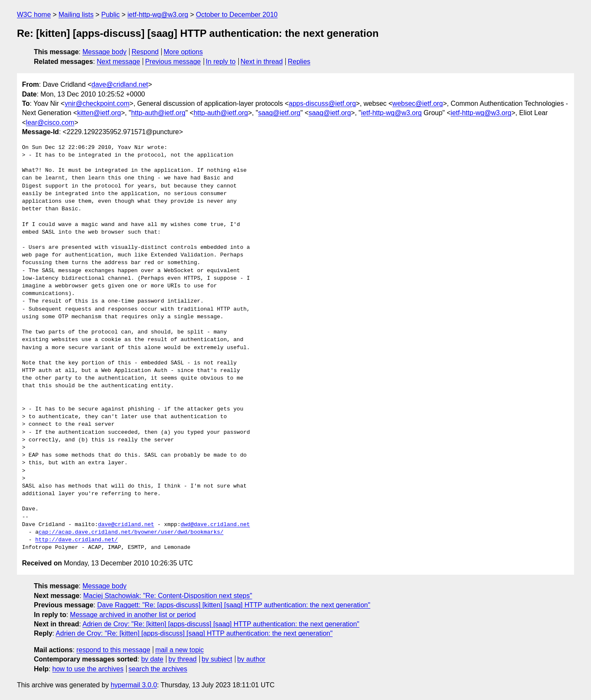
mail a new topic (180, 650)
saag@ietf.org (279, 113)
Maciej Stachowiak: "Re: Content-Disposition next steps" (168, 596)
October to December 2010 (237, 15)
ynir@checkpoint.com (97, 103)
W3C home (34, 15)
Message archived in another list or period (133, 615)
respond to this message (113, 650)
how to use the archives (88, 669)
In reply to (221, 62)
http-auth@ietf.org (158, 113)
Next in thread (262, 62)
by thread (183, 659)
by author (251, 659)
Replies (299, 62)
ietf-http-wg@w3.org (158, 15)
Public (110, 15)
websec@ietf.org (418, 103)
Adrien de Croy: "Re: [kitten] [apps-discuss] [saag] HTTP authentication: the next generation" (221, 624)
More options (184, 52)
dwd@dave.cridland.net (215, 525)
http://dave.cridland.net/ (76, 540)
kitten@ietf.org (99, 113)
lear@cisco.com (50, 123)
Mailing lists (76, 15)
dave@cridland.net (120, 84)
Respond (145, 52)
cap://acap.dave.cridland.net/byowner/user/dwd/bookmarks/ (131, 532)
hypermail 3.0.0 (134, 685)
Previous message (173, 62)
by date (152, 659)
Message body (105, 52)
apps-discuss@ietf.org (322, 103)
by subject (217, 659)
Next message (119, 62)
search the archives (158, 669)
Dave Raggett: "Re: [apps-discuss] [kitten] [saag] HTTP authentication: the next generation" (233, 605)
